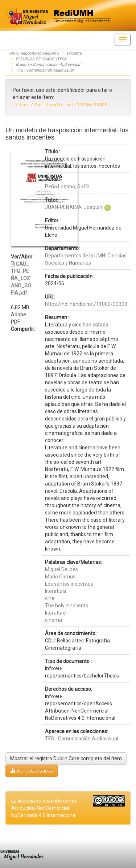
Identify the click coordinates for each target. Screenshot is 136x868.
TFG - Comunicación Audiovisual (45, 70)
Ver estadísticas (32, 771)
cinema (53, 620)
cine (50, 598)
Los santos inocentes (69, 584)
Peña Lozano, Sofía (67, 187)
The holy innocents (67, 606)
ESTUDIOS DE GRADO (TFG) (41, 59)
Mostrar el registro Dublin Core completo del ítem (66, 758)
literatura (55, 591)
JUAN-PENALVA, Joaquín (74, 207)
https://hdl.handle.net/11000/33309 (86, 304)
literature (55, 613)
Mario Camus (60, 577)
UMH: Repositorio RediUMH (34, 53)
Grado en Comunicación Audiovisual (48, 65)
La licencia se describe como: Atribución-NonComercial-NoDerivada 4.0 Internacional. (44, 808)
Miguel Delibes (61, 569)
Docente (74, 53)
